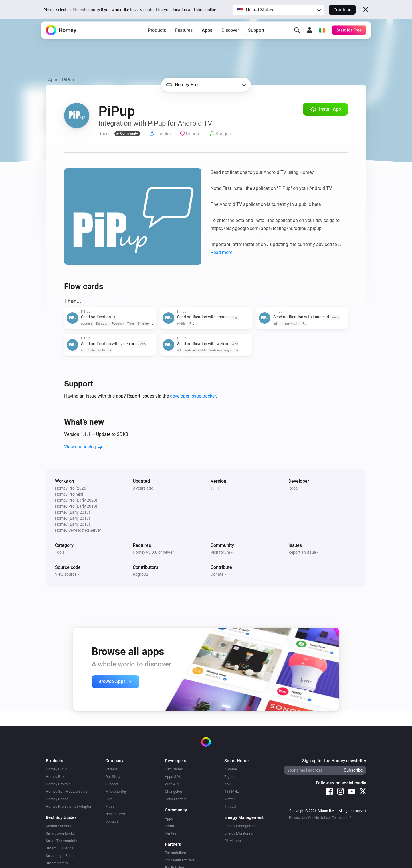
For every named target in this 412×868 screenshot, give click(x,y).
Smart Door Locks (60, 833)
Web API (172, 784)
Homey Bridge (57, 799)
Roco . (294, 488)
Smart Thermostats (62, 841)
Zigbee (230, 777)
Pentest (171, 833)
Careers (112, 769)
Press (110, 806)
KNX (228, 784)
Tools (60, 552)
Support (256, 37)
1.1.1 (215, 488)
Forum (170, 826)
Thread (230, 806)
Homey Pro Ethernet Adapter (69, 806)
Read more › (223, 252)
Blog (109, 799)
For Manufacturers (180, 860)
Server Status (176, 799)
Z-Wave (231, 769)
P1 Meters (233, 841)
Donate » (218, 574)
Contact (112, 821)
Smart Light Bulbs (60, 856)
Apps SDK (173, 777)
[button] (278, 10)
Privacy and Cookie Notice (309, 818)
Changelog (173, 791)
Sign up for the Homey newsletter (334, 761)
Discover (230, 37)
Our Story (113, 777)
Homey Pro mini (59, 784)
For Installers (175, 853)
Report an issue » (304, 552)
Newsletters (115, 814)
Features (184, 37)
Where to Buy (116, 791)
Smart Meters (57, 863)
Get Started (174, 769)
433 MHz (231, 791)
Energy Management (241, 826)
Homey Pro (55, 777)
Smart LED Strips (60, 848)
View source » (67, 574)
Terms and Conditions (349, 818)
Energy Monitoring (239, 833)
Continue (342, 10)
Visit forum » (222, 552)
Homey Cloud (57, 769)
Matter (230, 799)
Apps (207, 37)
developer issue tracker (193, 396)
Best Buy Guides (61, 817)
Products (157, 37)
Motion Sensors (59, 826)
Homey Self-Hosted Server (67, 791)
